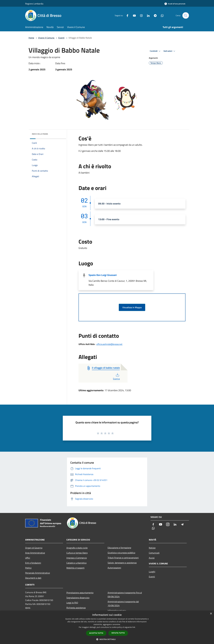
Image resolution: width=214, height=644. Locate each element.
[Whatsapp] (161, 15)
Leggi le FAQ (72, 603)
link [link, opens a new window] (134, 627)
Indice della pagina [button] (40, 134)
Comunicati (154, 553)
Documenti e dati (33, 578)
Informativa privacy (117, 610)
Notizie (152, 548)
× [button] (211, 614)
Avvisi (152, 558)
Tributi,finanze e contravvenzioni (123, 558)
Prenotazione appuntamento (80, 593)
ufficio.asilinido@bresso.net (109, 344)
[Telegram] (154, 15)
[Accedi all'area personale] (175, 4)
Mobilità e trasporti (75, 568)
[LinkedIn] (147, 15)
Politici (28, 568)
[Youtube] (133, 15)
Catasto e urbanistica (76, 563)
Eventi (61, 38)
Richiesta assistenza (76, 608)
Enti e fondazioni (33, 563)
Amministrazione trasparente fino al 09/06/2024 (125, 595)
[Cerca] (186, 15)
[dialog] (107, 627)
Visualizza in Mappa (132, 307)
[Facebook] (126, 15)
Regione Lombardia (34, 4)
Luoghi (152, 572)
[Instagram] (140, 15)
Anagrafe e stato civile (77, 548)
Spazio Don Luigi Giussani (103, 275)
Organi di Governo (34, 548)
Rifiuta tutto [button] (118, 633)
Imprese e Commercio (77, 558)
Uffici (28, 558)
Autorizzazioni (114, 568)
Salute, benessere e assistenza (122, 563)
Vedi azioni (170, 51)
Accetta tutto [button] (96, 633)
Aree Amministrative (35, 553)
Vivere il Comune (47, 38)
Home (31, 38)
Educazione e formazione (119, 548)
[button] (107, 639)
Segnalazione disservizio (78, 598)
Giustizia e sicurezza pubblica (121, 553)
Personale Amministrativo (38, 573)
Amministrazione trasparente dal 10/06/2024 (123, 603)
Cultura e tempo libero (77, 553)
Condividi (156, 51)
